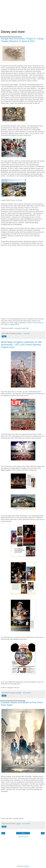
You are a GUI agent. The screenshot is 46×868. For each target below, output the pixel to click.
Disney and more (13, 32)
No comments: (27, 693)
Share (4, 336)
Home (23, 833)
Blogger (26, 866)
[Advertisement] (23, 15)
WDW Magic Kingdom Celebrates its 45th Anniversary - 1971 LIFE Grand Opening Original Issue (21, 345)
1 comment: (26, 333)
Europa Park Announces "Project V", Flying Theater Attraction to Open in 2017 (22, 40)
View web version (23, 837)
